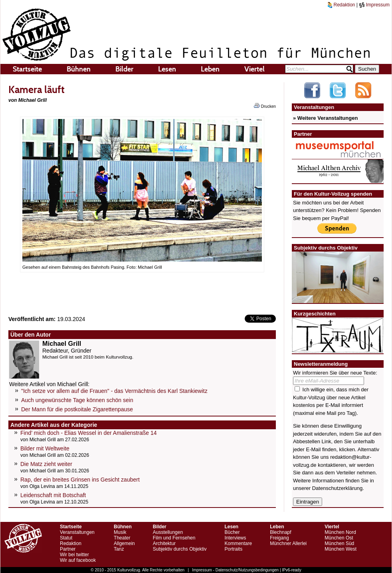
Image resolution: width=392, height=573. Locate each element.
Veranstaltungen (77, 532)
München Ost (339, 538)
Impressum (374, 5)
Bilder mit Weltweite (45, 448)
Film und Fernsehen (174, 538)
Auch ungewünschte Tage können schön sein (77, 400)
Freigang (279, 538)
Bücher (232, 532)
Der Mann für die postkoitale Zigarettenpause (77, 409)
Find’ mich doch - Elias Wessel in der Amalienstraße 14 (89, 433)
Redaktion (341, 5)
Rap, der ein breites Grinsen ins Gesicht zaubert (80, 480)
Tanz (119, 549)
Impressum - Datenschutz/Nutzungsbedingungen (235, 570)
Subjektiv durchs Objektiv (180, 549)
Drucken (265, 106)
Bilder (124, 69)
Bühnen (79, 69)
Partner (68, 549)
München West (341, 549)
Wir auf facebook (78, 560)
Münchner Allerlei (288, 543)
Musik (120, 532)
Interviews (235, 538)
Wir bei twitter (74, 555)
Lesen (167, 69)
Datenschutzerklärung (337, 488)
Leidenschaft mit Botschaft (53, 495)
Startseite (27, 69)
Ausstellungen (168, 532)
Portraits (233, 549)
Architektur (164, 543)
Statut (66, 538)
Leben (210, 69)
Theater (122, 538)
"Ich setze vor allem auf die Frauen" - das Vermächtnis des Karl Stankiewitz (114, 391)
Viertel (254, 69)
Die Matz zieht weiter (46, 464)
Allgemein (124, 543)
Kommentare (238, 543)
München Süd (339, 543)
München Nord (340, 532)
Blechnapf (280, 532)
